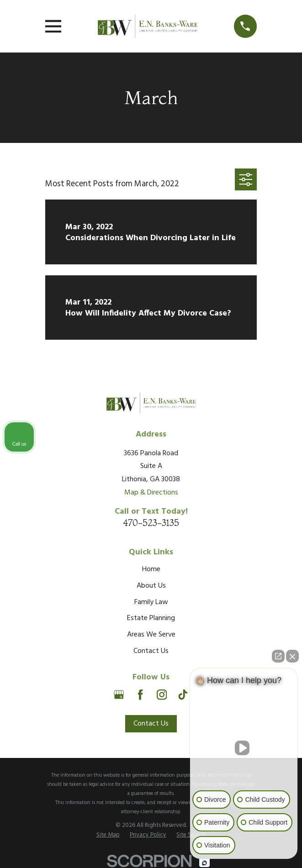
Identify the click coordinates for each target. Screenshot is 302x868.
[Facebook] (140, 694)
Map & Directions (151, 493)
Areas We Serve (151, 635)
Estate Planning (151, 618)
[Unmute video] (244, 748)
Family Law (151, 602)
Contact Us (151, 651)
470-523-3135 (151, 523)
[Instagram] (162, 694)
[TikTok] (183, 694)
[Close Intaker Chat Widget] (292, 656)
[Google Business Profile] (119, 694)
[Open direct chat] (278, 656)
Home (151, 569)
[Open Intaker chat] (204, 863)
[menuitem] (108, 835)
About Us (151, 586)
